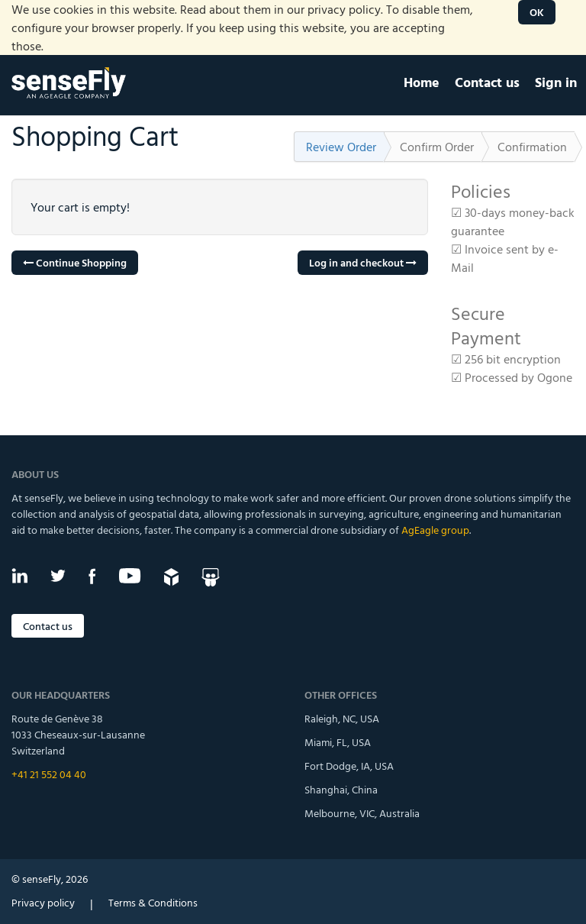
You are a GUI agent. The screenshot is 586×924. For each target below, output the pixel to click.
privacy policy (344, 9)
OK (537, 12)
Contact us (48, 626)
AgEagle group (435, 530)
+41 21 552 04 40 (49, 774)
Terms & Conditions (153, 902)
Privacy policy (43, 902)
